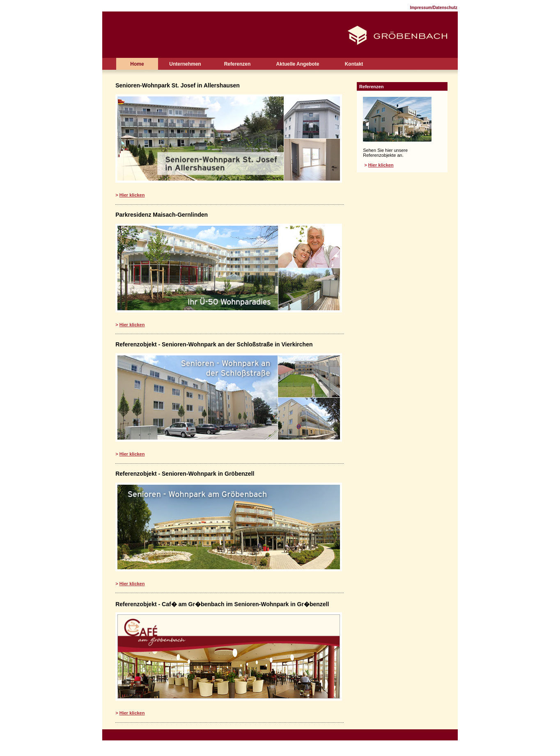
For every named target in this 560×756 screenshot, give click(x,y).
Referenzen (238, 64)
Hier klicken (132, 195)
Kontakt (354, 64)
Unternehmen (185, 64)
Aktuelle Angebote (298, 64)
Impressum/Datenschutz (434, 8)
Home (137, 64)
